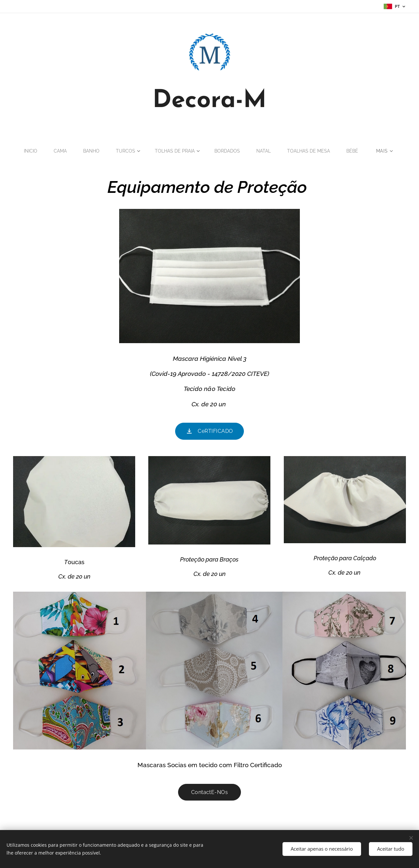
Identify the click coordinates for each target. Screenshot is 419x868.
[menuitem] (27, 151)
